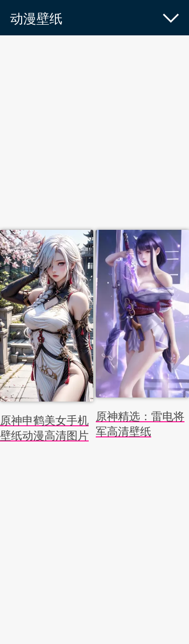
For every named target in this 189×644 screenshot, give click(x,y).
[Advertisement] (94, 135)
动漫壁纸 (36, 19)
